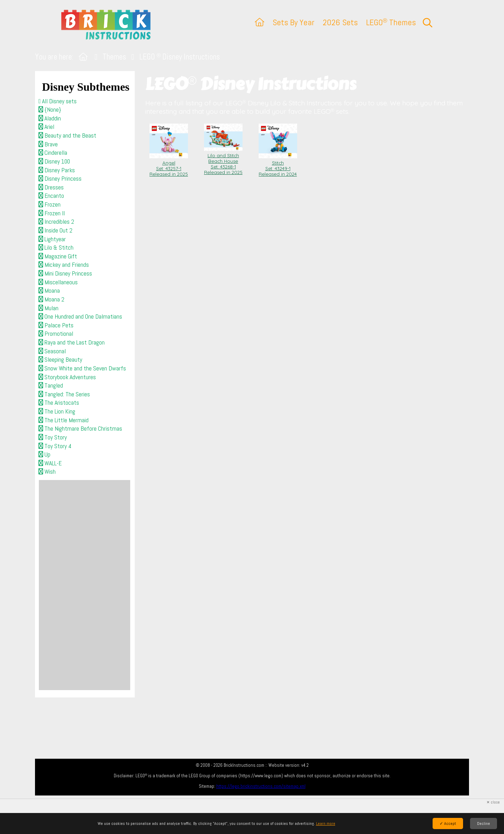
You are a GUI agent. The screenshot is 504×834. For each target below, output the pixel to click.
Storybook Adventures (67, 377)
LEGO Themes (391, 22)
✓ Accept (448, 823)
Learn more (326, 823)
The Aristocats (59, 403)
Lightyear (52, 239)
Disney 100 (54, 161)
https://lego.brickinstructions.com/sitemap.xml (261, 786)
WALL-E (50, 463)
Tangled (51, 385)
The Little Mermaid (64, 420)
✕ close (493, 802)
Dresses (51, 187)
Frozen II (52, 213)
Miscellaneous (58, 282)
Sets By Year (293, 22)
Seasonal (52, 351)
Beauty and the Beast (67, 135)
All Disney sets (58, 101)
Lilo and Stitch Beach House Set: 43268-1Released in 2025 (223, 161)
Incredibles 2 (56, 222)
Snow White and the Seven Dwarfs (82, 368)
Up (44, 454)
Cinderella (53, 153)
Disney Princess (60, 179)
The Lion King (57, 411)
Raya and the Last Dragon (72, 342)
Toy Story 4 (55, 446)
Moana (49, 291)
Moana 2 (51, 299)
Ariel (46, 127)
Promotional (56, 334)
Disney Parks (57, 170)
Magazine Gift (58, 256)
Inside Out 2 (55, 230)
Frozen (50, 204)
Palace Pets (56, 325)
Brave (48, 144)
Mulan (48, 308)
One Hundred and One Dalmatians (80, 317)
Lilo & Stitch (56, 248)
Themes (114, 57)
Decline (484, 823)
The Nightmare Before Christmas (80, 429)
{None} (50, 110)
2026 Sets (340, 22)
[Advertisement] (85, 585)
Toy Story (53, 437)
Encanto (51, 196)
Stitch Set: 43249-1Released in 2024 (278, 166)
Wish (47, 472)
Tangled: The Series (64, 394)
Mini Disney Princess (65, 273)
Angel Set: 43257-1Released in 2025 (169, 166)
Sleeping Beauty (60, 360)
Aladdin (50, 118)
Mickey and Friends (64, 265)
